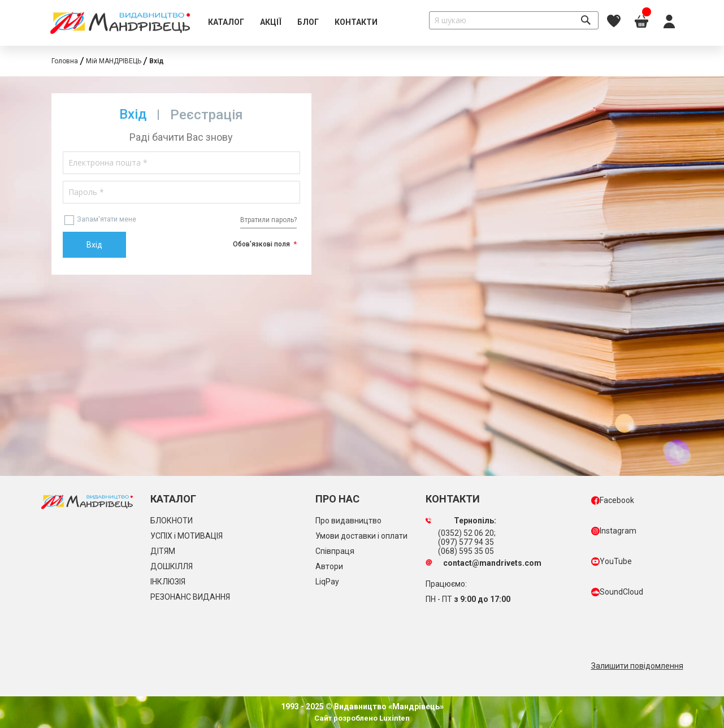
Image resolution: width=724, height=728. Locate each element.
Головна (65, 61)
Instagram (614, 531)
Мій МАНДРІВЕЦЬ (114, 61)
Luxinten (394, 718)
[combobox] (514, 20)
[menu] (293, 23)
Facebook (613, 500)
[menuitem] (226, 23)
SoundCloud (617, 592)
